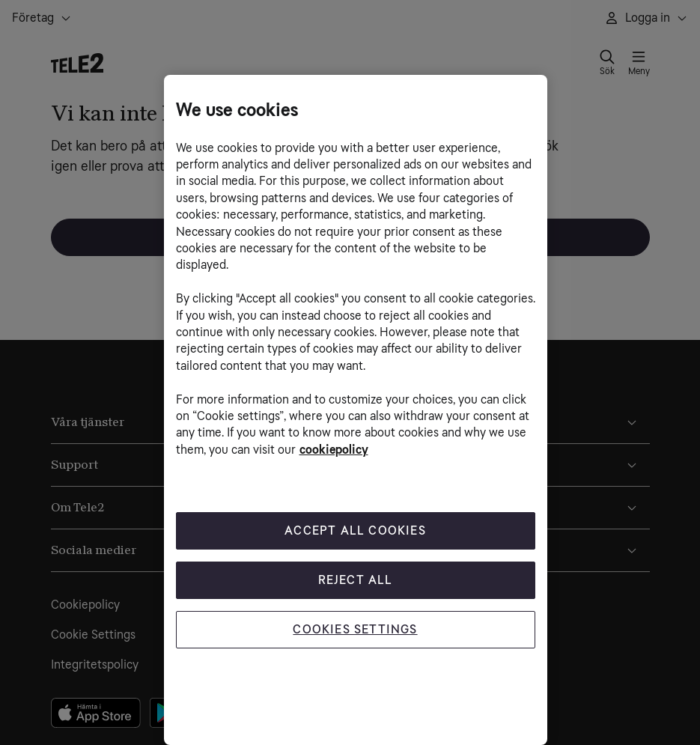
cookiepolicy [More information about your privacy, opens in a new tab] (334, 450)
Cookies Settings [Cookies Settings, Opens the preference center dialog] (355, 629)
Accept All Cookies (355, 530)
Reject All (356, 580)
